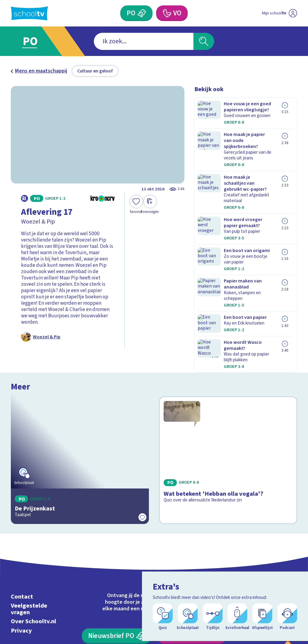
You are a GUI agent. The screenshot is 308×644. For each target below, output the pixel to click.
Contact (22, 529)
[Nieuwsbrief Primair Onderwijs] (116, 568)
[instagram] (266, 544)
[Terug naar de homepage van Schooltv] (29, 13)
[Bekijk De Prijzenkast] (80, 414)
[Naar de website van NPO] (293, 13)
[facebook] (253, 544)
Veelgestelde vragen (29, 541)
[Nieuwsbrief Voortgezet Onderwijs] (192, 568)
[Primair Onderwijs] (142, 13)
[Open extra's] (290, 623)
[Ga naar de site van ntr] (288, 597)
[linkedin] (280, 544)
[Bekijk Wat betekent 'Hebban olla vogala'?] (228, 414)
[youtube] (293, 544)
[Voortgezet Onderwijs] (166, 13)
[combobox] (144, 41)
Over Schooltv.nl (34, 553)
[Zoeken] (204, 41)
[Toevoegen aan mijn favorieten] (136, 205)
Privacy (21, 562)
